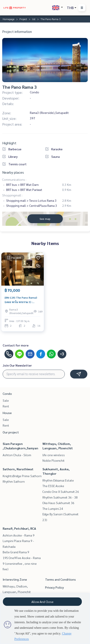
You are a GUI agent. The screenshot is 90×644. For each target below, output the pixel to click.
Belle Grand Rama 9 (16, 552)
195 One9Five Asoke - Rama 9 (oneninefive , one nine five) (22, 563)
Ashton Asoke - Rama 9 (19, 535)
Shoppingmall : (12, 195)
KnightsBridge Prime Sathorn (22, 476)
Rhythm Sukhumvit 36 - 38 (60, 497)
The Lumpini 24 (53, 508)
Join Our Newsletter (17, 365)
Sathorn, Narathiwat (18, 469)
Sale (6, 400)
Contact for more (16, 345)
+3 (62, 354)
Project (23, 19)
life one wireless (54, 455)
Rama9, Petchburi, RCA (19, 528)
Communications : (14, 179)
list (34, 19)
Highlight (9, 143)
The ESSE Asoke (53, 486)
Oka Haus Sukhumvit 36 (58, 503)
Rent (6, 406)
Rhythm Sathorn (14, 481)
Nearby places (13, 172)
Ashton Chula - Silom (17, 455)
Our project (11, 432)
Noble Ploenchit (54, 460)
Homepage (9, 19)
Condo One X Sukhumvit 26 (61, 491)
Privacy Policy (55, 587)
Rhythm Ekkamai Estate (58, 480)
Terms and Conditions (60, 579)
